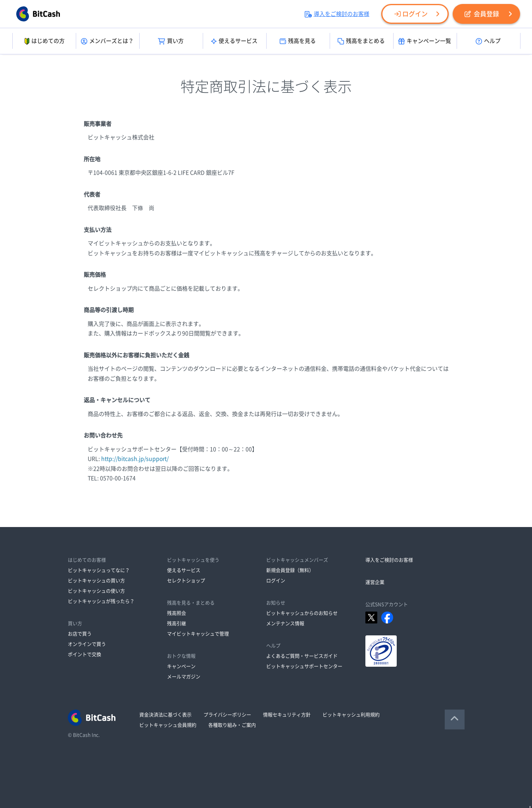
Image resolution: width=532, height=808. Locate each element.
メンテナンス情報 (285, 623)
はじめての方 (44, 41)
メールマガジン (184, 677)
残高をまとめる (361, 41)
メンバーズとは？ (107, 41)
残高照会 (177, 613)
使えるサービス (234, 41)
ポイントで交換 (85, 654)
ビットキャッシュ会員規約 (168, 725)
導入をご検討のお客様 (337, 14)
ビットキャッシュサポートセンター (304, 666)
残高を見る (298, 41)
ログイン (411, 14)
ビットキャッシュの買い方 (96, 581)
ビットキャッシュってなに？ (99, 570)
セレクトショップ (186, 581)
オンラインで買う (87, 644)
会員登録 (482, 14)
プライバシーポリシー (227, 715)
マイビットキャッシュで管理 (198, 634)
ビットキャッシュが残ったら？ (101, 601)
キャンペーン (181, 666)
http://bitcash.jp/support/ (135, 459)
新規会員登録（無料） (290, 570)
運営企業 (375, 582)
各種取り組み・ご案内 (232, 725)
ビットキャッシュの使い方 (96, 591)
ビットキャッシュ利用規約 (351, 715)
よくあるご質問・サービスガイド (302, 656)
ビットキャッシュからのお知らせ (302, 613)
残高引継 (177, 623)
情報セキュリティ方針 (287, 715)
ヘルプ (488, 41)
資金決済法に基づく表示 (165, 715)
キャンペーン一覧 (425, 41)
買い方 (171, 41)
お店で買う (80, 634)
